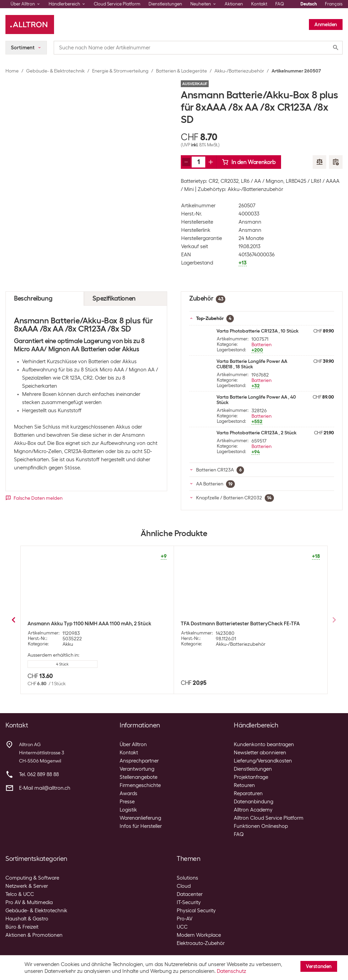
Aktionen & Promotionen (34, 935)
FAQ (280, 4)
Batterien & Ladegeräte (181, 71)
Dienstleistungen (165, 4)
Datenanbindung (254, 802)
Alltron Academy (253, 810)
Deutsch (309, 4)
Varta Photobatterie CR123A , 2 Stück (256, 433)
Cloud (184, 886)
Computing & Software (32, 878)
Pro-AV (185, 919)
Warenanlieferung (140, 818)
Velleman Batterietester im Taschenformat (77, 624)
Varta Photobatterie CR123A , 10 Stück (257, 331)
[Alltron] (30, 25)
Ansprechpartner (139, 761)
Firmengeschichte (140, 785)
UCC (182, 927)
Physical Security (196, 911)
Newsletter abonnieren (260, 753)
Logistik (128, 810)
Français (334, 4)
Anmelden (326, 25)
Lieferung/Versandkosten (263, 761)
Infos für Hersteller (141, 826)
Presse (127, 802)
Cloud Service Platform (117, 4)
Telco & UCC (20, 894)
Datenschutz (231, 971)
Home (12, 71)
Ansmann (250, 222)
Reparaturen (248, 793)
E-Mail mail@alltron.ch (45, 788)
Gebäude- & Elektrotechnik (55, 71)
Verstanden (319, 966)
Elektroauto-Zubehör (201, 943)
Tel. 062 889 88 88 (39, 774)
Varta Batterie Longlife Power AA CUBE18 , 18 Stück (252, 364)
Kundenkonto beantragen (264, 744)
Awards (128, 793)
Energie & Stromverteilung (120, 71)
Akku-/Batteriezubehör (239, 71)
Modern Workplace (199, 935)
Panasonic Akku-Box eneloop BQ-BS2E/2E (230, 624)
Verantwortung (137, 769)
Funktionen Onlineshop (261, 826)
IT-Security (189, 902)
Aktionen (234, 4)
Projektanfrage (251, 777)
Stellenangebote (138, 777)
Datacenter (190, 894)
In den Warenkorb (249, 162)
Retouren (244, 785)
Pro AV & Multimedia (29, 902)
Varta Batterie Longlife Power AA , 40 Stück (256, 400)
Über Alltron (133, 744)
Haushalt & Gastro (27, 919)
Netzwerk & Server (27, 886)
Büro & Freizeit (22, 927)
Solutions (187, 878)
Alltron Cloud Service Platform (269, 818)
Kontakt (259, 4)
